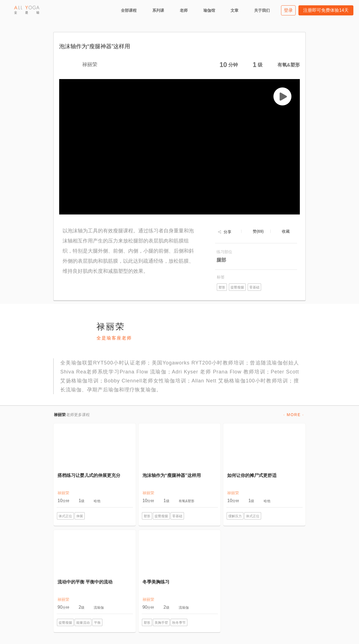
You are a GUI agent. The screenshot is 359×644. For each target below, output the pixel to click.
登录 (288, 10)
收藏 (286, 231)
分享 (227, 232)
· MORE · (294, 415)
